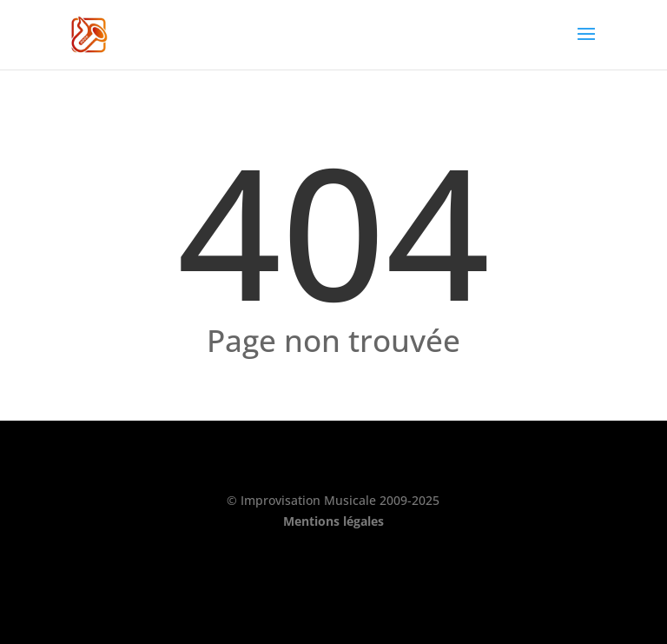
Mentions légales (333, 521)
